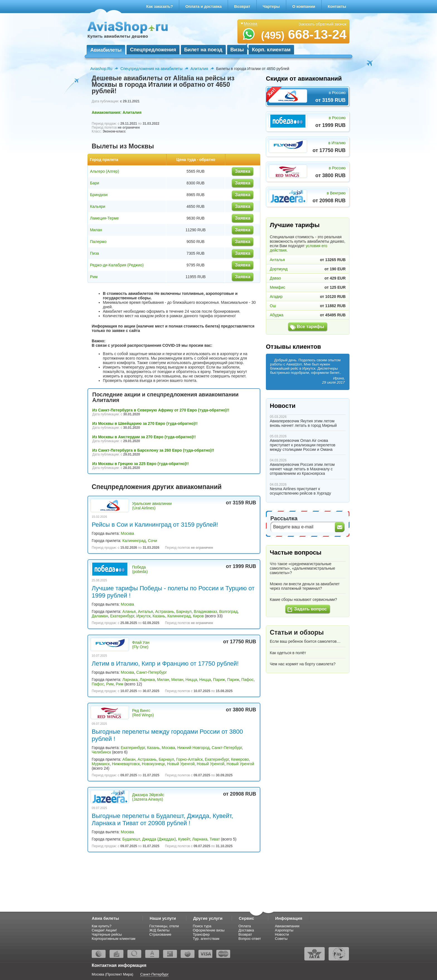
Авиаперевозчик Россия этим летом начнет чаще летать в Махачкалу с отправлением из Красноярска (302, 469)
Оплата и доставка (203, 6)
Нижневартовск (126, 764)
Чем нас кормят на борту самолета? (303, 664)
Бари (95, 183)
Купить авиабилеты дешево (118, 36)
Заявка (243, 171)
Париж (219, 680)
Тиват (215, 839)
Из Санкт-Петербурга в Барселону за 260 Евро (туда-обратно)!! (153, 450)
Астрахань (165, 611)
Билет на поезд (203, 50)
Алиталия (199, 69)
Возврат (242, 6)
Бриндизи (99, 195)
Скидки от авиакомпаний (304, 79)
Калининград (134, 541)
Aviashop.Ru (101, 69)
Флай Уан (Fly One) (141, 645)
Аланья (129, 611)
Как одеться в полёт (288, 653)
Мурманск (101, 764)
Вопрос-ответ (250, 939)
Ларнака (130, 680)
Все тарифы (310, 327)
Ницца (191, 680)
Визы (237, 50)
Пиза (94, 253)
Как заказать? (160, 6)
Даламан (100, 616)
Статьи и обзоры (297, 632)
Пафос (247, 680)
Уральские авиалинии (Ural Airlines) (152, 506)
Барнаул (184, 611)
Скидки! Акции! (104, 930)
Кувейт (184, 839)
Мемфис (278, 287)
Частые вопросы (296, 552)
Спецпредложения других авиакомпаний (157, 487)
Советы (281, 939)
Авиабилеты (106, 50)
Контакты (337, 6)
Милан (96, 230)
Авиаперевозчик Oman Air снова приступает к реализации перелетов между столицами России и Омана (303, 445)
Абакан (129, 759)
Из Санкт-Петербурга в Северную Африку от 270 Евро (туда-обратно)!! (161, 410)
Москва (127, 533)
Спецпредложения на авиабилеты (151, 69)
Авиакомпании (287, 926)
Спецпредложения (153, 50)
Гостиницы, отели (164, 926)
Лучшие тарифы (295, 225)
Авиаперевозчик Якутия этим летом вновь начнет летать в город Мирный (303, 423)
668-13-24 (304, 34)
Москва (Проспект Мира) (112, 974)
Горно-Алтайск (189, 759)
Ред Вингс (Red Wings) (143, 713)
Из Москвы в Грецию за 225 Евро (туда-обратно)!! (140, 464)
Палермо (98, 242)
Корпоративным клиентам (114, 939)
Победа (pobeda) (140, 569)
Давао (275, 278)
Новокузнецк (153, 764)
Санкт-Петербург (152, 672)
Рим (94, 277)
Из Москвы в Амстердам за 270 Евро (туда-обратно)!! (144, 437)
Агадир (276, 297)
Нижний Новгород (193, 748)
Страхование (160, 934)
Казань (159, 616)
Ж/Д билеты (159, 930)
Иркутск (143, 616)
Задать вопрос (310, 609)
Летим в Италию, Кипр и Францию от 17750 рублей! (165, 664)
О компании (304, 6)
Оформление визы (209, 930)
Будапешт (131, 839)
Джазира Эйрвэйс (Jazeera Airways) (148, 797)
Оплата (245, 926)
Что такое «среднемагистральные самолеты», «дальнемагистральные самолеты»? (303, 568)
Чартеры (271, 6)
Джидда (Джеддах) (159, 839)
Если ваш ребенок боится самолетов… (305, 641)
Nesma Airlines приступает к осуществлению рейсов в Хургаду (300, 491)
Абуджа (277, 315)
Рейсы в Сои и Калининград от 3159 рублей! (155, 525)
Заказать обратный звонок (322, 24)
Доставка (246, 930)
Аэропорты (284, 930)
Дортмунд (279, 269)
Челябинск (101, 752)
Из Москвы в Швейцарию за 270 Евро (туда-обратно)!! (145, 423)
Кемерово (240, 759)
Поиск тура (202, 926)
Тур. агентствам (206, 939)
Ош (273, 306)
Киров (198, 616)
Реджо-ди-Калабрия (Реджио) (117, 265)
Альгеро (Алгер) (105, 171)
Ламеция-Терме (104, 218)
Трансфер (201, 934)
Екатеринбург (122, 616)
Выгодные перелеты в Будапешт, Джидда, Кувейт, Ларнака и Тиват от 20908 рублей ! (162, 819)
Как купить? (102, 926)
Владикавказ (205, 611)
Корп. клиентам (271, 50)
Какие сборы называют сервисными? (303, 599)
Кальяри (98, 206)
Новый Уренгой (181, 764)
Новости (283, 406)
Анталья (145, 611)
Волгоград (228, 611)
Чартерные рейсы (107, 934)
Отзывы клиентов (293, 347)
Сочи (153, 541)
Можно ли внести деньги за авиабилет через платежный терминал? (305, 586)
